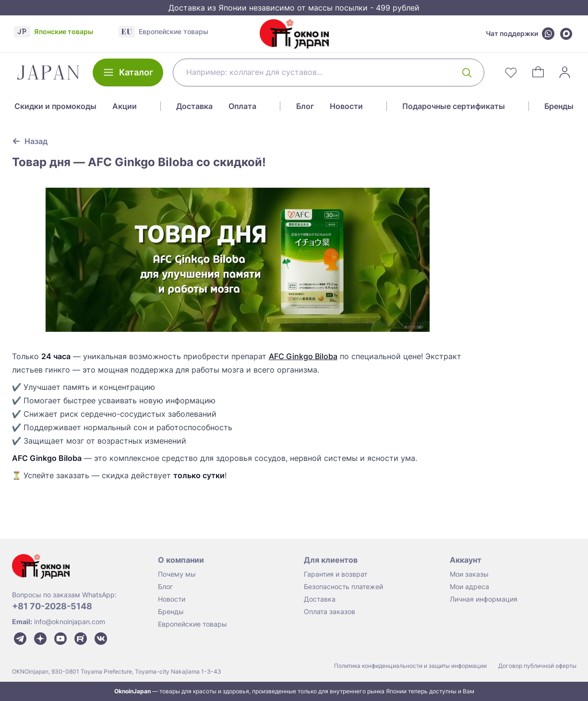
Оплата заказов (330, 611)
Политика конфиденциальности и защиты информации (410, 666)
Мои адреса (469, 586)
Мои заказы (469, 574)
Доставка (194, 106)
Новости (346, 106)
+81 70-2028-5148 (52, 606)
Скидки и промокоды (55, 106)
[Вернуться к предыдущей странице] (30, 141)
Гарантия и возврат (336, 574)
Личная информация (484, 599)
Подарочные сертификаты (454, 106)
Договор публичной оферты (537, 666)
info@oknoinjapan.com (70, 622)
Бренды (559, 106)
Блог (305, 106)
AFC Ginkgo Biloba (303, 356)
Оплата (242, 106)
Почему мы (177, 574)
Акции (125, 106)
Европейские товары (192, 624)
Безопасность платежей (343, 586)
